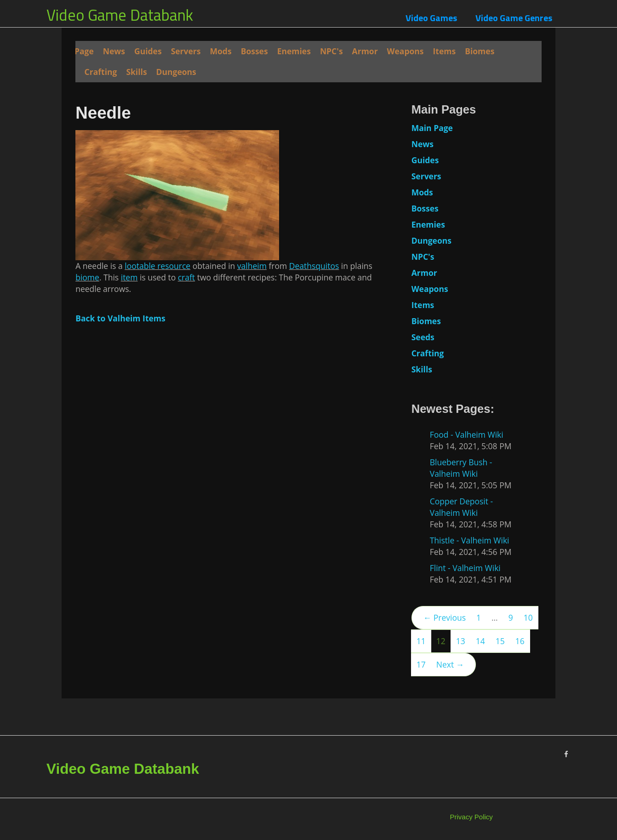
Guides (148, 51)
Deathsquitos (314, 266)
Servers (186, 51)
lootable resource (157, 266)
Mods (221, 51)
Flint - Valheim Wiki (465, 568)
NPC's (331, 51)
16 (520, 641)
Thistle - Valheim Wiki (470, 540)
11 (421, 641)
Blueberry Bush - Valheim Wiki (461, 468)
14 (480, 641)
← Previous (445, 617)
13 (461, 641)
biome (87, 277)
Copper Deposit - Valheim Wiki (461, 507)
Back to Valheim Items (120, 318)
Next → (450, 664)
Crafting (101, 72)
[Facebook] (566, 754)
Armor (365, 51)
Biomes (480, 51)
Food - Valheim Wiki (467, 434)
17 (421, 664)
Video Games (431, 18)
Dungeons (176, 72)
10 (528, 617)
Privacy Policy (471, 817)
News (114, 51)
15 (500, 641)
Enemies (294, 51)
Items (445, 51)
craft (186, 277)
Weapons (406, 51)
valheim (252, 266)
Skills (136, 72)
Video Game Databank (120, 15)
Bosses (254, 51)
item (129, 277)
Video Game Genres (514, 18)
